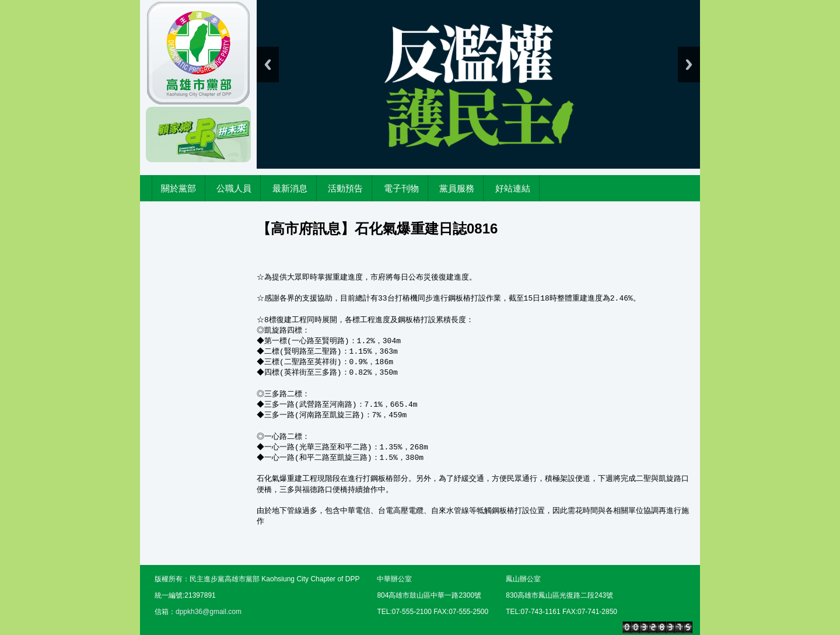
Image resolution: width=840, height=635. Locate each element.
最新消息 (290, 188)
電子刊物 (401, 188)
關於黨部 (178, 188)
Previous (268, 64)
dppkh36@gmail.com (209, 612)
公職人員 (234, 188)
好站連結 (513, 188)
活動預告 (345, 188)
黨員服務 (457, 188)
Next (689, 64)
